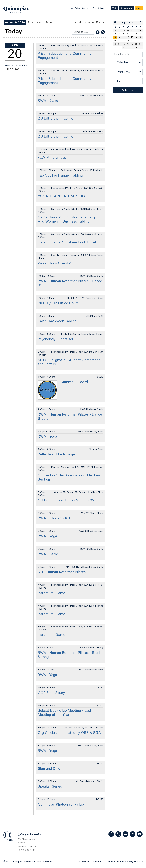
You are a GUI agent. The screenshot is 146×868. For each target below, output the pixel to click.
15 (140, 37)
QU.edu (101, 8)
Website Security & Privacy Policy (125, 861)
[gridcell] (115, 37)
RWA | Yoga (47, 437)
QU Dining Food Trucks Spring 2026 (67, 501)
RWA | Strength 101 (54, 518)
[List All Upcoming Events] (89, 23)
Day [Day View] (30, 23)
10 (119, 37)
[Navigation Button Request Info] (126, 8)
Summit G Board (74, 382)
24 (119, 44)
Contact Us (86, 8)
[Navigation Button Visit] (114, 8)
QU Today (75, 8)
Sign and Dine (49, 769)
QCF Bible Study (51, 693)
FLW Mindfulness (52, 158)
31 (136, 31)
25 (124, 44)
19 (128, 41)
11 (124, 37)
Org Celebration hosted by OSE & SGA (69, 733)
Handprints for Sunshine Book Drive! (67, 242)
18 (124, 41)
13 (132, 37)
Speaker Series (50, 787)
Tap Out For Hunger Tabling (60, 176)
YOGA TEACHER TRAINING (61, 196)
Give (95, 8)
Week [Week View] (39, 23)
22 (140, 41)
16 (115, 41)
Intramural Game (51, 593)
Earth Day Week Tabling (57, 321)
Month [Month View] (50, 23)
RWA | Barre (48, 101)
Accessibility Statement (91, 861)
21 (136, 41)
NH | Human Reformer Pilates (62, 572)
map (100, 334)
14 (136, 37)
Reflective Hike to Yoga (56, 454)
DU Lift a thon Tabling (56, 119)
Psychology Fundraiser (56, 339)
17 (119, 41)
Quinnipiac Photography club (61, 805)
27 (119, 31)
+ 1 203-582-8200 (26, 850)
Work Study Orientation (57, 263)
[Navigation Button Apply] (139, 8)
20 (132, 41)
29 (128, 31)
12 (128, 37)
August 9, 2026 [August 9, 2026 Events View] (15, 23)
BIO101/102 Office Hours (58, 303)
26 (115, 31)
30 (132, 31)
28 (124, 31)
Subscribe (128, 90)
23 (115, 44)
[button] (115, 22)
